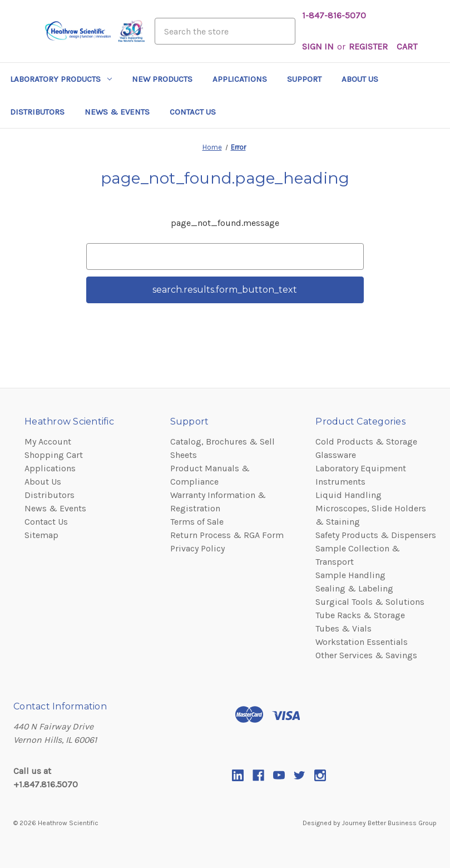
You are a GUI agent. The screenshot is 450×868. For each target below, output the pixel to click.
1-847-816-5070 (334, 15)
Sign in (318, 46)
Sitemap (41, 535)
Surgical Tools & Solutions (370, 602)
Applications (240, 79)
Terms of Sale (197, 522)
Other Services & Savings (366, 655)
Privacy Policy (197, 548)
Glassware (336, 455)
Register (368, 46)
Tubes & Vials (343, 628)
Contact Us (193, 112)
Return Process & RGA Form (227, 535)
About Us (360, 79)
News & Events (117, 112)
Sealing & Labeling (354, 588)
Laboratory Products (61, 79)
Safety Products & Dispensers (376, 535)
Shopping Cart (54, 455)
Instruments (340, 482)
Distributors (37, 112)
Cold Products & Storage (366, 442)
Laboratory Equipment (361, 468)
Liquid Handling (348, 495)
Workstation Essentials (362, 642)
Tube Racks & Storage (360, 615)
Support (304, 79)
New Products (162, 79)
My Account (48, 442)
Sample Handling (350, 575)
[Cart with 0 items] (407, 47)
